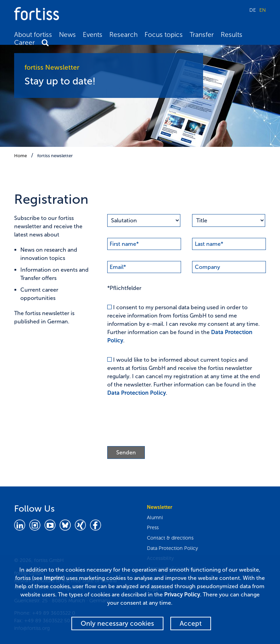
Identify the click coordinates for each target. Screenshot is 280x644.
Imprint (53, 578)
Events (93, 35)
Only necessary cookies (117, 623)
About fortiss (33, 35)
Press (153, 527)
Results (232, 35)
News (67, 35)
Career (24, 43)
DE (253, 10)
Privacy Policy (182, 595)
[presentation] (160, 422)
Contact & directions (170, 538)
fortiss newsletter (55, 156)
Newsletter (160, 507)
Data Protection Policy (137, 393)
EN (263, 10)
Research (123, 35)
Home (21, 156)
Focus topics (164, 35)
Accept (191, 623)
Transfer (202, 35)
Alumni (155, 517)
